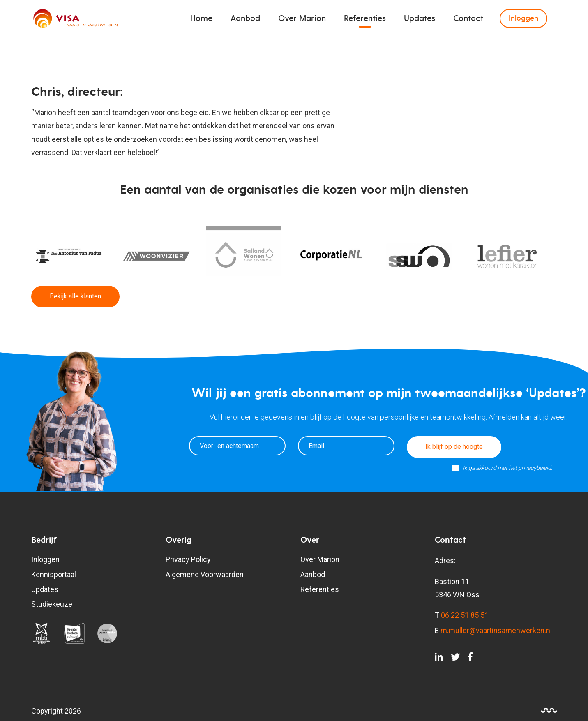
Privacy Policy (188, 559)
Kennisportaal (54, 574)
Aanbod (245, 18)
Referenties (365, 18)
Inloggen (523, 18)
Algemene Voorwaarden (205, 574)
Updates (420, 18)
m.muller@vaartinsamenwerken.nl (496, 630)
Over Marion (302, 18)
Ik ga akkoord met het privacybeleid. (507, 468)
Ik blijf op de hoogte (454, 447)
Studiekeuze (52, 604)
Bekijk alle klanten (75, 296)
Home (201, 18)
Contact (468, 18)
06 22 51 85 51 (465, 615)
